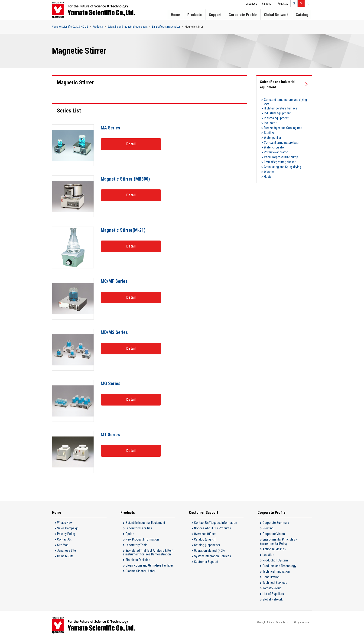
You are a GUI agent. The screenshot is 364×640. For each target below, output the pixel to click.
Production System (275, 560)
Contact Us (64, 539)
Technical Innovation (276, 571)
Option (130, 534)
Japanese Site (67, 551)
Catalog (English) (205, 539)
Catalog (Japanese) (207, 545)
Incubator (270, 123)
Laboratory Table (136, 545)
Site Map (63, 545)
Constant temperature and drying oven (285, 102)
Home (175, 15)
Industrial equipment (277, 113)
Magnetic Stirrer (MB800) (125, 179)
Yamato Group (272, 588)
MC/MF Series (114, 281)
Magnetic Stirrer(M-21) (123, 230)
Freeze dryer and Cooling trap (283, 128)
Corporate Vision (274, 534)
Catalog (302, 15)
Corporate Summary (276, 523)
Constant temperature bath (282, 142)
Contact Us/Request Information (216, 523)
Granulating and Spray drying (283, 167)
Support (215, 15)
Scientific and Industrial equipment (127, 27)
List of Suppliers (273, 594)
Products (195, 15)
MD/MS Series (114, 332)
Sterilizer (270, 133)
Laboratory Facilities (139, 528)
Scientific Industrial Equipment (145, 523)
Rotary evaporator (276, 152)
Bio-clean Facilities (138, 560)
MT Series (110, 435)
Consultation (271, 577)
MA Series (110, 128)
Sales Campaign (68, 528)
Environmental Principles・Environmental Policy (279, 541)
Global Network (276, 15)
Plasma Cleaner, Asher (140, 571)
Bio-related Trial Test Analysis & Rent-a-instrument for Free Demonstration (149, 552)
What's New (65, 523)
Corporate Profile (243, 15)
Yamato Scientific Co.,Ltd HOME (70, 27)
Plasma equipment (276, 118)
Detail (131, 144)
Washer (269, 172)
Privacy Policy (66, 534)
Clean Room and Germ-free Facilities (150, 565)
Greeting (268, 528)
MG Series (110, 383)
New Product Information (142, 539)
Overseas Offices (205, 534)
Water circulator (274, 147)
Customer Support (206, 562)
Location (268, 555)
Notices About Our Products (213, 528)
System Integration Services (213, 556)
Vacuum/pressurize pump (281, 157)
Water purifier (273, 138)
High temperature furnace (281, 108)
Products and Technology (279, 566)
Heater (268, 177)
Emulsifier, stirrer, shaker (166, 27)
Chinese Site (65, 556)
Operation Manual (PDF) (209, 551)
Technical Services (275, 583)
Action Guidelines (274, 549)
